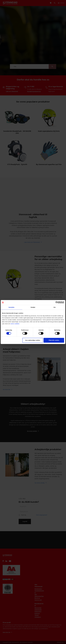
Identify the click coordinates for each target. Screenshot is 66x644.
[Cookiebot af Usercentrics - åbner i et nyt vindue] (57, 303)
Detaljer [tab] (33, 307)
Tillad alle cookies (54, 340)
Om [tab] (55, 307)
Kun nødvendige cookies (33, 340)
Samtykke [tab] (11, 307)
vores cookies (15, 324)
